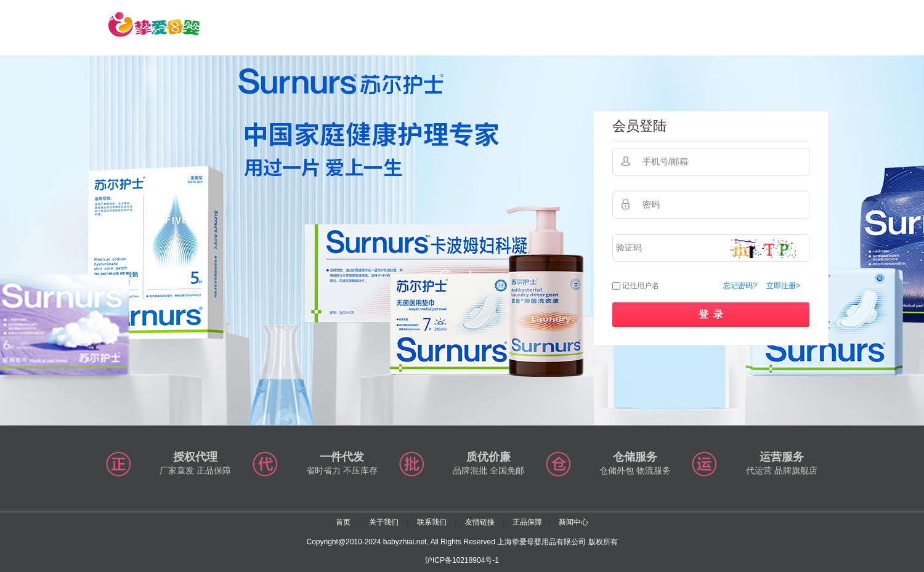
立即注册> (783, 286)
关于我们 (384, 522)
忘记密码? (740, 286)
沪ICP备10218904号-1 (462, 560)
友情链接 (480, 522)
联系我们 (432, 522)
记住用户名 (641, 286)
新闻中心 (573, 522)
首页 (343, 522)
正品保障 (527, 522)
